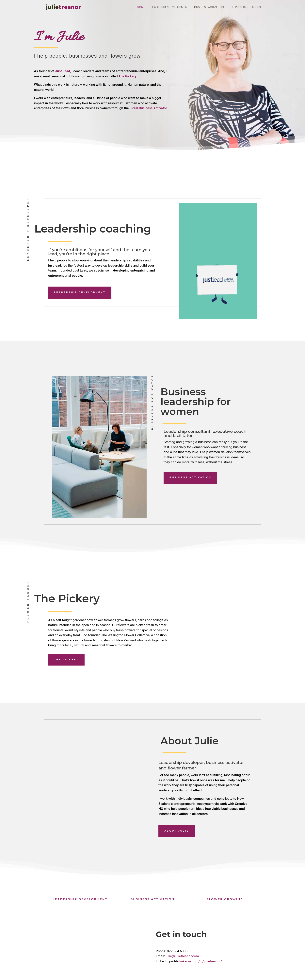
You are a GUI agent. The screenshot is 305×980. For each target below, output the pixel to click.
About (256, 7)
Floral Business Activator (148, 108)
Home (141, 7)
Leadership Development (170, 7)
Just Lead (63, 71)
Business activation (190, 478)
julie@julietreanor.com (182, 956)
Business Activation (209, 7)
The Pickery (238, 7)
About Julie (177, 831)
